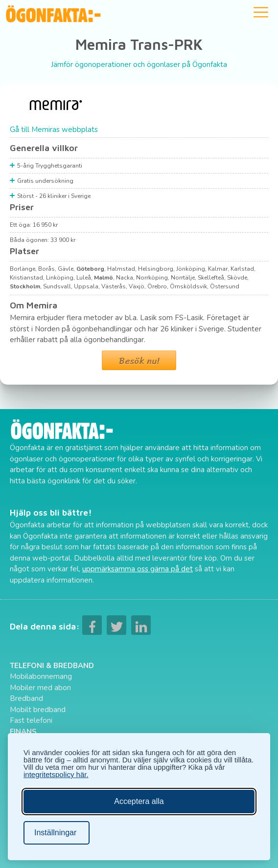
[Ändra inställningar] (57, 833)
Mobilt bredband (38, 710)
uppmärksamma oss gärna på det (138, 569)
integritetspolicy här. (56, 774)
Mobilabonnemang (41, 676)
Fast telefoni (31, 720)
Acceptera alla (139, 801)
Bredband (26, 698)
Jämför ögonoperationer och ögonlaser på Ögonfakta (139, 65)
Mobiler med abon (40, 688)
